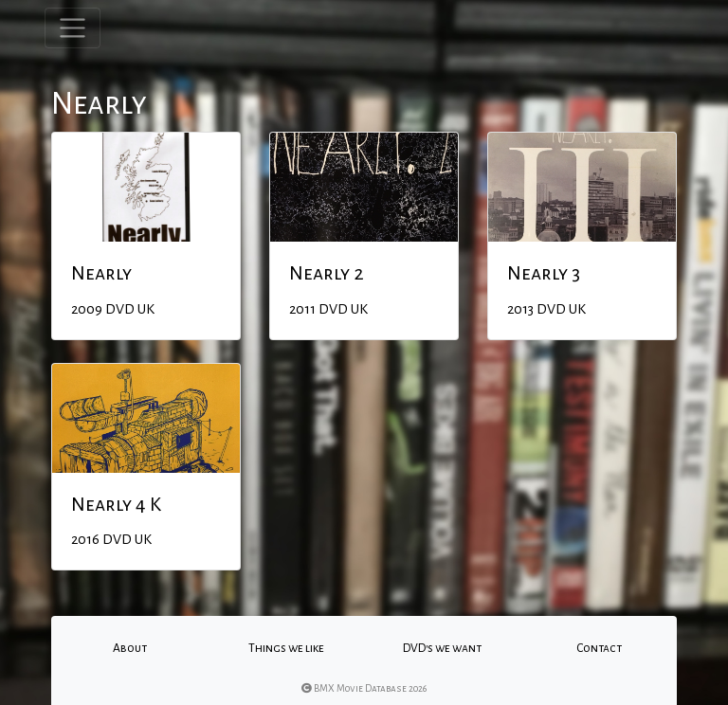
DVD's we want (442, 648)
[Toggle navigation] (73, 28)
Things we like (286, 648)
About (130, 648)
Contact (599, 648)
